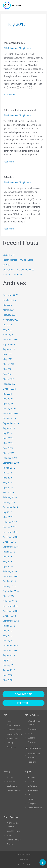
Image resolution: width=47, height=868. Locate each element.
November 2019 (11, 413)
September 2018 (11, 463)
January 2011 (9, 665)
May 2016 (8, 562)
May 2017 (8, 517)
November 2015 (11, 576)
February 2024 (10, 315)
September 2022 (11, 344)
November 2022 (11, 339)
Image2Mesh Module (14, 43)
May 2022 (8, 359)
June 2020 (8, 399)
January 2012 (9, 640)
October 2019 (9, 418)
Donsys (6, 265)
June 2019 (8, 438)
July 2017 (7, 512)
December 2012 (10, 606)
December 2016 (10, 532)
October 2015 (9, 581)
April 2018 (8, 488)
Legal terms (24, 859)
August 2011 (9, 655)
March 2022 (9, 364)
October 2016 (9, 542)
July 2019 (7, 433)
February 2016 (10, 571)
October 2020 (9, 389)
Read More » (9, 94)
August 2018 (9, 468)
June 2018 (8, 478)
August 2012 (9, 626)
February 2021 (10, 384)
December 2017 (10, 507)
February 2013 (10, 601)
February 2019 (10, 458)
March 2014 (9, 596)
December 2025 (10, 295)
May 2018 (8, 483)
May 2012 (8, 636)
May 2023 (8, 330)
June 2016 (8, 557)
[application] (43, 863)
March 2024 (9, 310)
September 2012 (11, 621)
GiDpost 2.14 (9, 255)
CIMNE (29, 854)
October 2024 (9, 300)
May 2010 (8, 680)
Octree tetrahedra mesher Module (20, 110)
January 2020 (9, 409)
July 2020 (7, 394)
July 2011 (7, 660)
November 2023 (11, 320)
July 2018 (7, 473)
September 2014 (11, 591)
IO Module (9, 177)
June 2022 (8, 354)
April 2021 (8, 374)
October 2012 (9, 616)
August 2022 (9, 349)
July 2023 (7, 325)
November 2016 (11, 537)
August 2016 (9, 552)
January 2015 (9, 586)
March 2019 (9, 453)
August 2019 (9, 428)
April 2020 (8, 404)
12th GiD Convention (13, 274)
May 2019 (8, 443)
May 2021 (8, 369)
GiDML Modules (11, 48)
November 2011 (11, 650)
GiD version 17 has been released (18, 270)
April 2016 (8, 566)
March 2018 (9, 492)
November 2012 (11, 611)
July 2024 (7, 305)
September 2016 (11, 547)
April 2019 (8, 448)
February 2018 (10, 497)
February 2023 (10, 334)
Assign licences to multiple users (18, 260)
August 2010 (9, 670)
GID (24, 854)
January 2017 (9, 527)
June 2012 (8, 631)
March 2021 (9, 379)
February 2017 (10, 522)
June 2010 (8, 675)
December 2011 (10, 645)
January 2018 (9, 502)
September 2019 (11, 423)
